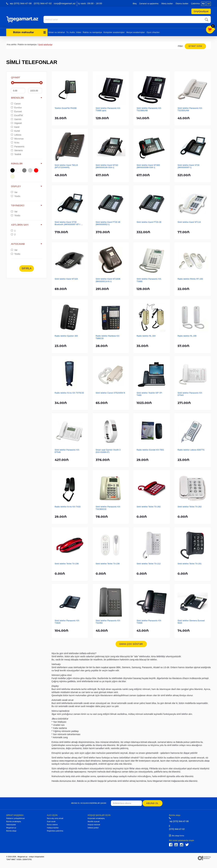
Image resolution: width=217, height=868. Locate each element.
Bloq (135, 4)
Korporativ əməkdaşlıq (96, 818)
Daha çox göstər (131, 644)
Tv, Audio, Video (74, 32)
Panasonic (18, 146)
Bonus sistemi (52, 825)
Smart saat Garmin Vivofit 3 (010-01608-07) (108, 451)
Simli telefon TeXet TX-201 (190, 564)
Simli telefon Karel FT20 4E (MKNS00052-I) (108, 223)
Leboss (16, 135)
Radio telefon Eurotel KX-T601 (150, 450)
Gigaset (16, 123)
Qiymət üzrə (195, 46)
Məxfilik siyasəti (94, 821)
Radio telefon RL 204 (146, 336)
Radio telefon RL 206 (187, 336)
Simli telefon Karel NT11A (189, 222)
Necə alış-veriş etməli (55, 818)
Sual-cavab (51, 821)
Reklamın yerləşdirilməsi (15, 818)
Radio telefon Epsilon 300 (66, 336)
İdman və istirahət (57, 32)
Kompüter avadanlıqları (114, 32)
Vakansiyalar (11, 825)
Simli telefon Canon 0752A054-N (110, 393)
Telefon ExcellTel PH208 (66, 108)
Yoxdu (16, 196)
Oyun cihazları (153, 32)
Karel (15, 127)
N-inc (15, 143)
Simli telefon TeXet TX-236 (67, 564)
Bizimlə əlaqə (11, 831)
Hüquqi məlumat (94, 825)
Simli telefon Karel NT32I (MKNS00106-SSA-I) (107, 166)
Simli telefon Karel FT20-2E (149, 222)
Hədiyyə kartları (53, 828)
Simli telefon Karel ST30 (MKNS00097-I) (188, 166)
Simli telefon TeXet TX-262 (149, 507)
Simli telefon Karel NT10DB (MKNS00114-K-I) (108, 280)
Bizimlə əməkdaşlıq (14, 821)
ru (203, 4)
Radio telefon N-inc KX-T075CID (69, 393)
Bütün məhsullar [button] (30, 32)
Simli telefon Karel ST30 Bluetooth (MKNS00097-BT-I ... (69, 223)
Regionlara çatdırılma (55, 831)
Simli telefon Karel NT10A (66, 279)
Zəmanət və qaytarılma (149, 4)
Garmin (16, 119)
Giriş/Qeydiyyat (201, 11)
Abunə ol (152, 803)
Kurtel (15, 131)
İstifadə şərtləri (93, 828)
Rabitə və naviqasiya (92, 32)
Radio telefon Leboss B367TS (191, 450)
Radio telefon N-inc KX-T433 (68, 507)
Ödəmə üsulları (182, 4)
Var (14, 192)
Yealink (16, 154)
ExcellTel (17, 115)
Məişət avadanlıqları (136, 32)
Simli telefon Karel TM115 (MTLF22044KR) (66, 166)
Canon (16, 104)
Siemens (17, 150)
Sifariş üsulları (167, 4)
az (209, 4)
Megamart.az (11, 828)
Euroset (16, 111)
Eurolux (16, 108)
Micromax (17, 139)
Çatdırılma (195, 4)
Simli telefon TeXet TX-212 (149, 564)
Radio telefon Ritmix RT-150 (190, 279)
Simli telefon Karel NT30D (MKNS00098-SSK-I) (148, 166)
